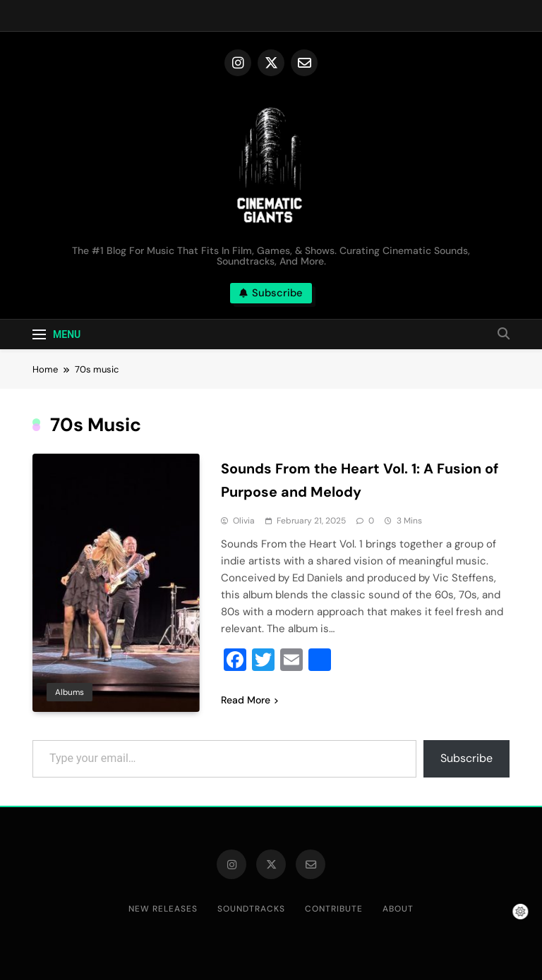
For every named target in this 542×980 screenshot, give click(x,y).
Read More (249, 700)
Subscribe (466, 758)
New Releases (163, 909)
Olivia (244, 521)
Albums (70, 692)
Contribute (334, 909)
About (398, 909)
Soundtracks (251, 909)
